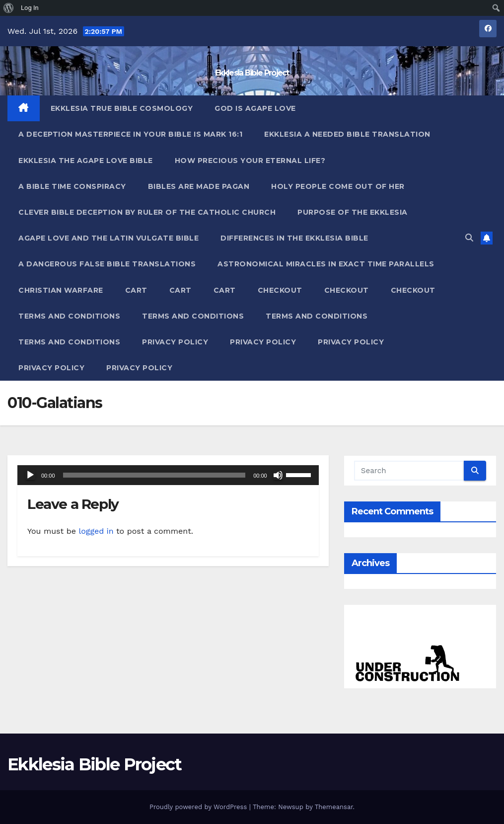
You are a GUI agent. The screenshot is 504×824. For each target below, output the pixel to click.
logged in (96, 531)
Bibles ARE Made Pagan (199, 186)
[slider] (154, 475)
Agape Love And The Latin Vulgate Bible (108, 238)
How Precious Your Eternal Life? (250, 161)
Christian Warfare (61, 290)
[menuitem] (9, 8)
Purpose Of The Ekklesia (353, 212)
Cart (136, 290)
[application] (168, 475)
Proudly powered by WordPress (199, 807)
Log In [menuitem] (30, 8)
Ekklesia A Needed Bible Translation (347, 134)
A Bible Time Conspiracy (72, 186)
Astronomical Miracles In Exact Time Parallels (326, 264)
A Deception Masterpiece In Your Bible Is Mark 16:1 (130, 134)
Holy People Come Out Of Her (338, 186)
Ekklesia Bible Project (252, 73)
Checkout (280, 290)
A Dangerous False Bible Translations (107, 264)
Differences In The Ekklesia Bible (294, 238)
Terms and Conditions (69, 316)
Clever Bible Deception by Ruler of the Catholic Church (147, 212)
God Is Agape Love (255, 108)
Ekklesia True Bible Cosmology (122, 108)
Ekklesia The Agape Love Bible (86, 161)
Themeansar (334, 807)
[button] (469, 238)
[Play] (30, 475)
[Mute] (278, 475)
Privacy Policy (175, 342)
